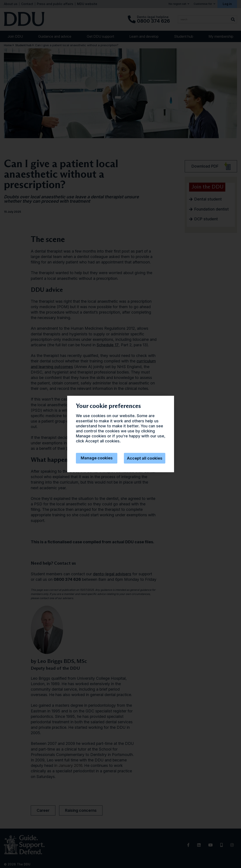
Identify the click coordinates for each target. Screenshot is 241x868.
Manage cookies (97, 458)
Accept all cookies (145, 458)
